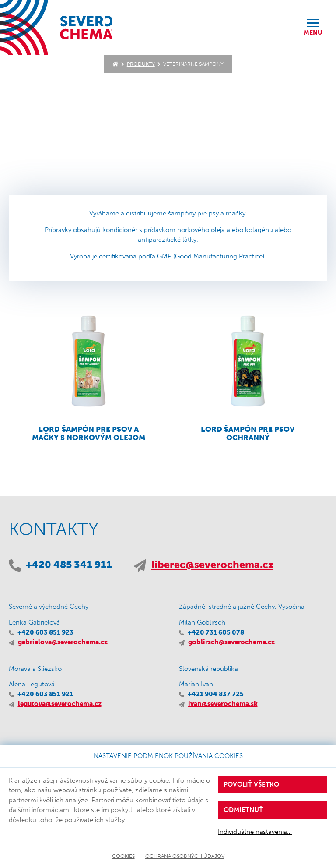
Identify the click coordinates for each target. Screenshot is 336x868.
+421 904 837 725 (216, 694)
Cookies (123, 856)
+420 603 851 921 (45, 694)
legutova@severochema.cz (60, 704)
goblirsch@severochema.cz (231, 642)
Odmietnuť (243, 810)
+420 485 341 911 (69, 565)
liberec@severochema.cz (212, 565)
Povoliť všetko (251, 784)
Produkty (141, 64)
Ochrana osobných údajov (185, 856)
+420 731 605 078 (216, 632)
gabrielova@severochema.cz (63, 642)
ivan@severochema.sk (223, 704)
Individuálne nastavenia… (255, 832)
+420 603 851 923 (45, 632)
